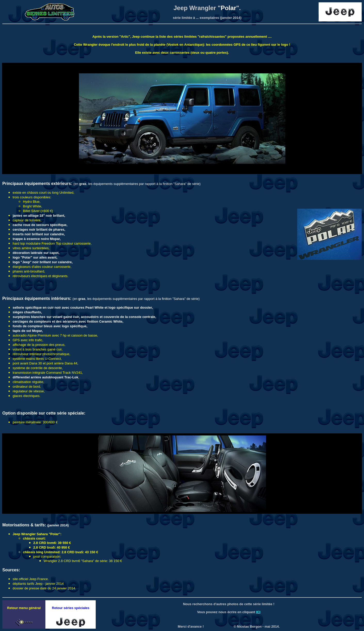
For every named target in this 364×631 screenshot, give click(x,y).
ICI (258, 612)
